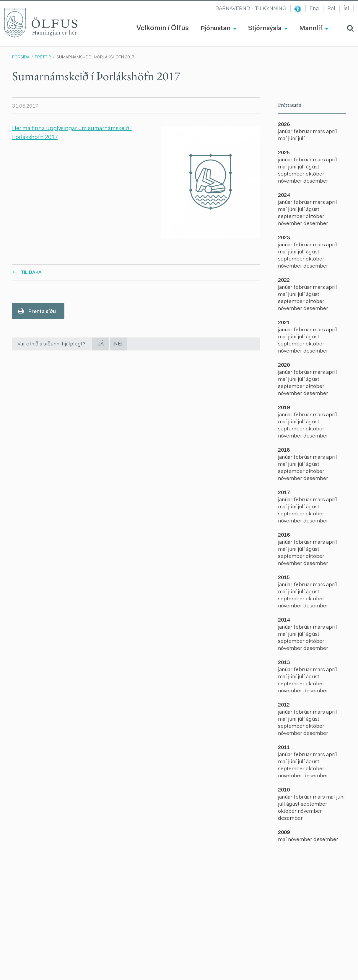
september (292, 174)
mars (319, 132)
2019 (284, 408)
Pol (331, 9)
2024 (284, 196)
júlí (301, 139)
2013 (284, 663)
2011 (284, 748)
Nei (118, 344)
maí (283, 139)
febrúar (303, 132)
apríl (332, 132)
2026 (284, 125)
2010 (284, 790)
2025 (284, 153)
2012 (284, 705)
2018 (284, 450)
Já (101, 344)
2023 (284, 238)
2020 (284, 366)
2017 (284, 493)
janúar (286, 132)
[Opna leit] (347, 28)
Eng (314, 9)
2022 (284, 281)
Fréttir (43, 58)
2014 (284, 620)
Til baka (31, 273)
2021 (284, 323)
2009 (284, 833)
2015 (284, 578)
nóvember (291, 181)
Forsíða (21, 58)
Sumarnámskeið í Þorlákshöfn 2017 (95, 58)
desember (316, 181)
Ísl (346, 9)
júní (293, 139)
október (315, 174)
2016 (284, 535)
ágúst (313, 167)
